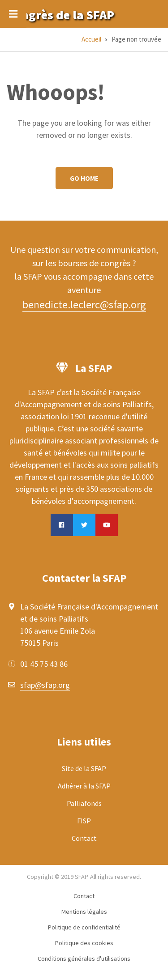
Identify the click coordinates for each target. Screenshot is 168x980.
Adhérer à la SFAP (84, 786)
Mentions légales (84, 912)
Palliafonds (84, 803)
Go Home (84, 178)
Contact (84, 838)
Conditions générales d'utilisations (84, 959)
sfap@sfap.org (45, 685)
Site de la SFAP (84, 768)
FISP (84, 821)
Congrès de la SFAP (60, 15)
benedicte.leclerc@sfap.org (84, 305)
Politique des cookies (84, 943)
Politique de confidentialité (84, 927)
